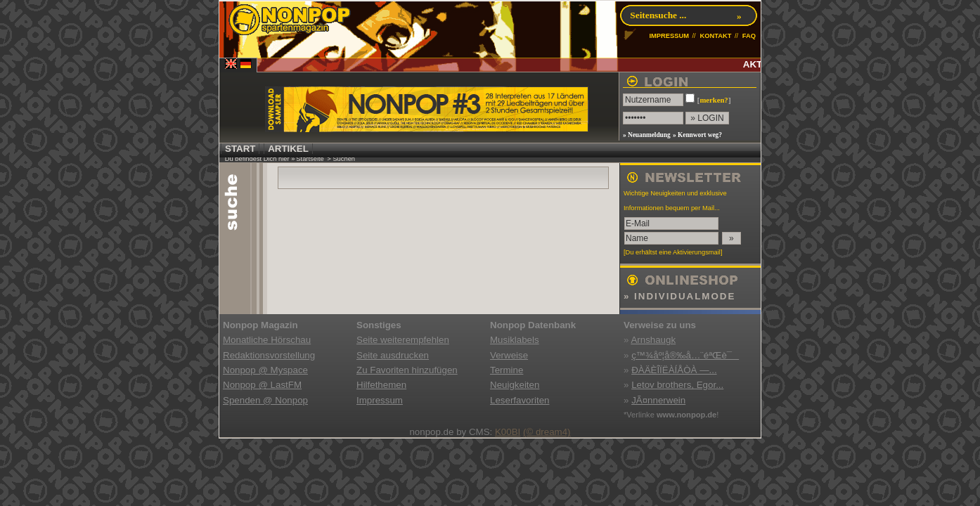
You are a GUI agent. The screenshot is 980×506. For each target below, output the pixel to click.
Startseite (310, 159)
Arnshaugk (653, 340)
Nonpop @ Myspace (265, 370)
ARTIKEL (288, 149)
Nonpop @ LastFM (262, 385)
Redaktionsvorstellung (269, 355)
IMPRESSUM (669, 36)
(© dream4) (547, 432)
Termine (507, 370)
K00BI (508, 432)
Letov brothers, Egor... (677, 385)
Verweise (509, 355)
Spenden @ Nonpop (265, 400)
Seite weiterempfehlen (403, 340)
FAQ (749, 36)
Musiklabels (515, 340)
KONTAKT (715, 36)
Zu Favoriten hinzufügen (407, 370)
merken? (714, 100)
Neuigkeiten (515, 385)
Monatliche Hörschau (267, 340)
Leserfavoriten (520, 400)
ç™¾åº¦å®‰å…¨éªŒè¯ (685, 355)
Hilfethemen (381, 385)
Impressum (380, 400)
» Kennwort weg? (697, 135)
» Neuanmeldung (647, 135)
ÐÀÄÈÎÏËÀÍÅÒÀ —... (674, 370)
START (240, 149)
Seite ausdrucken (393, 355)
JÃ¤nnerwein (658, 400)
